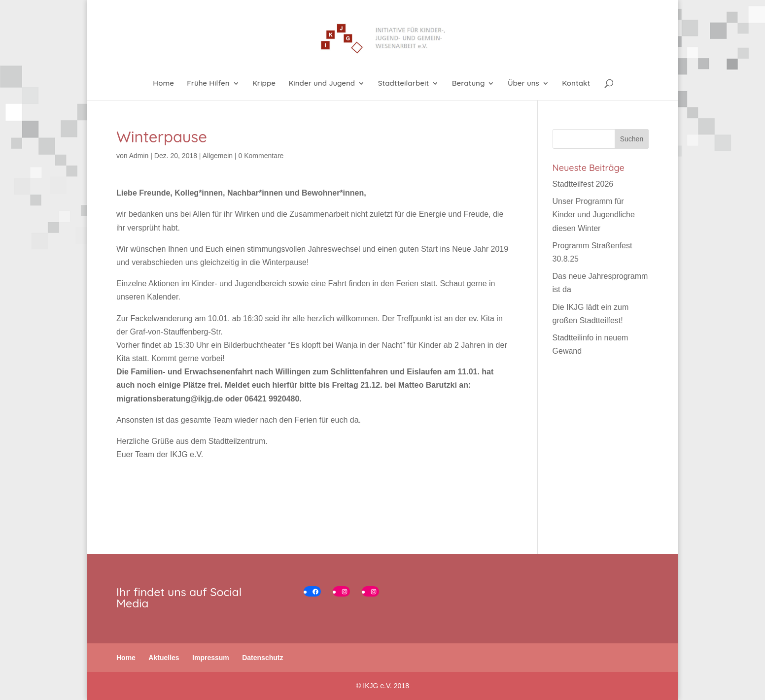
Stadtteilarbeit (404, 84)
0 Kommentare (261, 156)
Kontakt (576, 84)
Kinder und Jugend (322, 84)
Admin (139, 156)
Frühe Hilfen (208, 84)
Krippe (264, 84)
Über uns (523, 84)
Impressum (211, 658)
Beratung (469, 84)
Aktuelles (164, 658)
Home (163, 84)
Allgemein (218, 156)
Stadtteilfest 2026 (583, 184)
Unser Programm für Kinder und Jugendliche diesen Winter (594, 215)
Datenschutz (262, 658)
